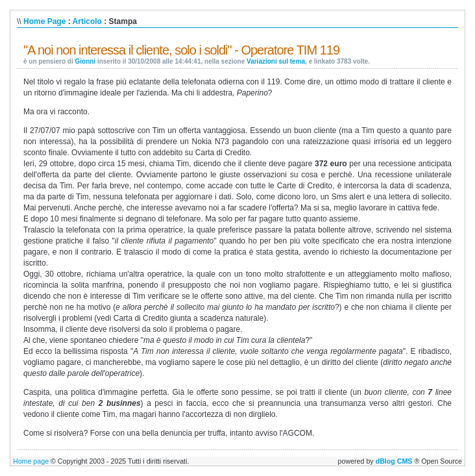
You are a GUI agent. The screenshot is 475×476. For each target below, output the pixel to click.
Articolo (87, 21)
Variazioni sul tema (276, 61)
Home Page (44, 21)
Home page (31, 461)
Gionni (85, 61)
